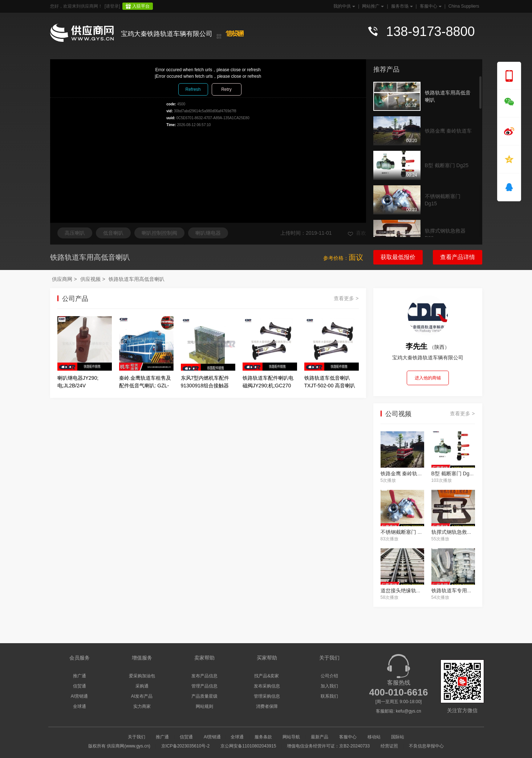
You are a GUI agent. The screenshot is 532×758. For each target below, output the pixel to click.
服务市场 (401, 6)
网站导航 (291, 737)
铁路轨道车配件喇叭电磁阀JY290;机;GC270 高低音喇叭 (268, 386)
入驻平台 (141, 6)
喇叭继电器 (208, 233)
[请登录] (112, 6)
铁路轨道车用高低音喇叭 (448, 96)
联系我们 (329, 696)
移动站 (374, 737)
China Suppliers (464, 6)
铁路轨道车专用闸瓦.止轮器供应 (468, 590)
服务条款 (263, 737)
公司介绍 (329, 676)
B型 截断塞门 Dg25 (447, 165)
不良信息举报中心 (426, 746)
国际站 (398, 737)
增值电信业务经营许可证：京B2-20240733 (328, 746)
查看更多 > (346, 298)
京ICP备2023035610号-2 (185, 746)
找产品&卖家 (267, 676)
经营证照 (389, 746)
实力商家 (142, 706)
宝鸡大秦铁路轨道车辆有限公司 (167, 34)
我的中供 (344, 6)
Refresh (193, 89)
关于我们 (137, 737)
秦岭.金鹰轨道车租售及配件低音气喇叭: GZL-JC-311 (145, 386)
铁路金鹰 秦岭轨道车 (448, 131)
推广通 (80, 676)
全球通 (80, 706)
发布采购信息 (267, 686)
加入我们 (329, 686)
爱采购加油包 (142, 676)
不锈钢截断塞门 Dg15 (443, 200)
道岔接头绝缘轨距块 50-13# (412, 590)
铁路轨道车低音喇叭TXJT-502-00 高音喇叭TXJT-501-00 (330, 386)
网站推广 (372, 6)
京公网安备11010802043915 (248, 746)
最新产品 (320, 737)
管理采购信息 (267, 696)
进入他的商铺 (428, 378)
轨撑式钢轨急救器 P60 (445, 234)
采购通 (142, 686)
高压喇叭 (75, 233)
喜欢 (357, 233)
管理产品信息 (204, 686)
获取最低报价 (398, 257)
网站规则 (204, 706)
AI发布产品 (142, 696)
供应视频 (90, 279)
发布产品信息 (204, 676)
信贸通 (80, 686)
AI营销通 (79, 696)
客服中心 (430, 6)
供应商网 (62, 279)
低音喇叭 (113, 233)
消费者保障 (267, 706)
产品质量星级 (204, 696)
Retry (226, 89)
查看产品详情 (458, 257)
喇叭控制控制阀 (159, 233)
